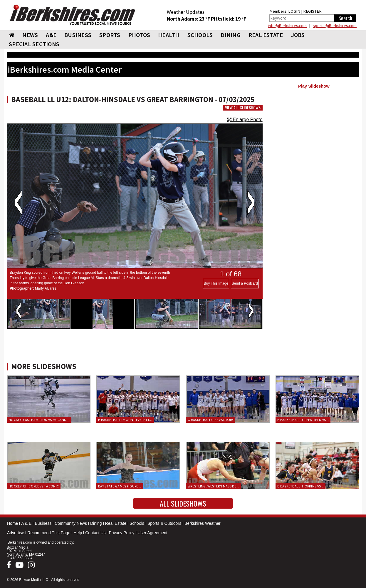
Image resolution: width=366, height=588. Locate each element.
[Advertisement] (314, 138)
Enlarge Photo (245, 120)
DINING (231, 35)
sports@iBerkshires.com (335, 26)
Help (78, 533)
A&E (51, 35)
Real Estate (116, 523)
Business (43, 523)
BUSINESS (78, 35)
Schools (137, 523)
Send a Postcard (245, 283)
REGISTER (312, 11)
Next (251, 203)
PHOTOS (139, 35)
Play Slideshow (314, 86)
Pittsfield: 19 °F (229, 19)
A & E (26, 523)
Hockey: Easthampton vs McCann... (39, 420)
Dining (96, 523)
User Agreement (153, 533)
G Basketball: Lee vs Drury (211, 420)
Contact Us (95, 533)
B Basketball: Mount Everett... (125, 420)
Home (12, 523)
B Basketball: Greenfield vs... (303, 420)
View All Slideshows (243, 108)
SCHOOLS (200, 35)
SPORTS (110, 35)
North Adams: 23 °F (189, 19)
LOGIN (294, 11)
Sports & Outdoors (164, 523)
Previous (18, 203)
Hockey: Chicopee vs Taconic (34, 486)
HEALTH (169, 35)
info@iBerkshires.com (287, 26)
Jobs (298, 35)
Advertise (16, 533)
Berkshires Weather (203, 523)
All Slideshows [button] (183, 503)
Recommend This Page (49, 533)
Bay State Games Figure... (120, 486)
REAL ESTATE (266, 35)
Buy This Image (216, 283)
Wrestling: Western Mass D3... (214, 486)
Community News (71, 523)
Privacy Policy (121, 533)
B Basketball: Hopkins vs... (300, 486)
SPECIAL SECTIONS (34, 44)
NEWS (30, 35)
